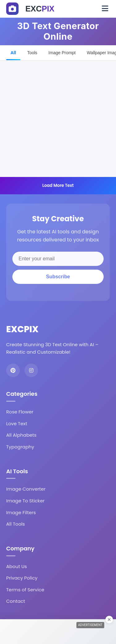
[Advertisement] (58, 119)
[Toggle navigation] (105, 9)
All (13, 53)
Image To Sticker (25, 501)
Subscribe (58, 277)
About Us (17, 566)
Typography (20, 447)
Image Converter (26, 489)
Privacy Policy (22, 578)
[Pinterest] (13, 370)
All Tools (15, 524)
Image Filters (21, 512)
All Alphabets (21, 435)
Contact (16, 601)
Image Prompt (62, 53)
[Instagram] (31, 370)
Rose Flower (20, 412)
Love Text (17, 423)
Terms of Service (25, 590)
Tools (32, 53)
